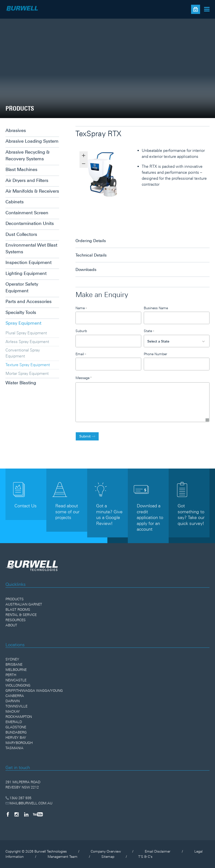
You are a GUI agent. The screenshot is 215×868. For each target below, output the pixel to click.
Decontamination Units (30, 223)
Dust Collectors (21, 234)
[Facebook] (8, 814)
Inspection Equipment (29, 262)
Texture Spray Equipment (28, 365)
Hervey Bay (16, 738)
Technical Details (91, 255)
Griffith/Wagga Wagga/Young (34, 691)
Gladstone (16, 727)
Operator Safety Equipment (22, 287)
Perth (11, 675)
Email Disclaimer (158, 851)
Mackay (13, 711)
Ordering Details (91, 241)
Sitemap (108, 857)
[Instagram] (17, 814)
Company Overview (106, 851)
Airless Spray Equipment (27, 342)
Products (15, 599)
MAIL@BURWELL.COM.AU (29, 803)
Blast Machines (21, 169)
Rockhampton (19, 717)
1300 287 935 (19, 798)
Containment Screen (27, 213)
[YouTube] (38, 814)
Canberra (15, 696)
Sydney (12, 659)
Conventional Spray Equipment (23, 353)
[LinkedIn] (26, 814)
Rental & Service (21, 615)
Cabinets (15, 202)
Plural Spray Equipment (26, 333)
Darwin (13, 701)
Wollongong (18, 685)
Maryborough (19, 743)
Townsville (16, 706)
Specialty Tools (21, 312)
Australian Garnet (24, 604)
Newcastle (16, 680)
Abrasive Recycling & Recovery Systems (28, 155)
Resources (16, 620)
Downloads (86, 269)
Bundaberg (16, 732)
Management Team (63, 857)
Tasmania (14, 748)
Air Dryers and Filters (27, 180)
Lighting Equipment (26, 273)
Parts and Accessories (29, 301)
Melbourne (16, 670)
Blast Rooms (18, 609)
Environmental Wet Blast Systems (31, 248)
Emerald (14, 722)
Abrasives (16, 130)
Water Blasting (21, 383)
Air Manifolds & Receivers (32, 191)
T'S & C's (145, 857)
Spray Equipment (23, 323)
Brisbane (14, 664)
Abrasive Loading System (32, 141)
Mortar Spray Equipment (27, 373)
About (11, 625)
